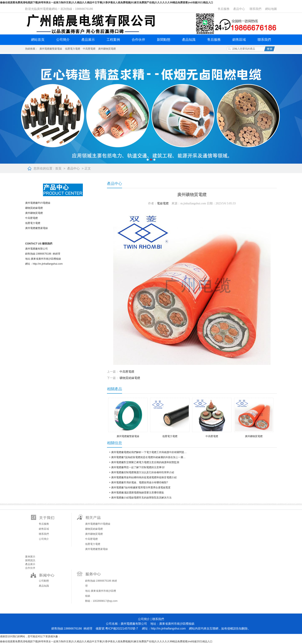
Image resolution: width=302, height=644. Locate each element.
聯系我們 (255, 9)
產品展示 (88, 40)
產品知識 (189, 40)
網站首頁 (38, 40)
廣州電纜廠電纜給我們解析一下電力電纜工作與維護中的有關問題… (149, 452)
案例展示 (30, 557)
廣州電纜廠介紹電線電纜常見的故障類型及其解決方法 (141, 498)
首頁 (58, 168)
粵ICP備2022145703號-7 (122, 628)
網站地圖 (271, 9)
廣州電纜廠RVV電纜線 (38, 203)
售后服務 (224, 9)
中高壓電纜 (89, 49)
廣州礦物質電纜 (107, 49)
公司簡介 (63, 40)
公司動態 (44, 581)
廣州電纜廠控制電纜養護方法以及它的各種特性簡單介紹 (143, 472)
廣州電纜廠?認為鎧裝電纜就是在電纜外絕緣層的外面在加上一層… (148, 457)
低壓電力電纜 (73, 49)
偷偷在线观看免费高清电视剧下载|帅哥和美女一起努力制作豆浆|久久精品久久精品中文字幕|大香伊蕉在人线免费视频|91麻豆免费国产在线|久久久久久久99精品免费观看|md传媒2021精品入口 (107, 3)
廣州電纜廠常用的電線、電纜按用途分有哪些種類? (140, 482)
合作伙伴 (138, 40)
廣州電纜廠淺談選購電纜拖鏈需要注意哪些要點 (138, 493)
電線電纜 (163, 203)
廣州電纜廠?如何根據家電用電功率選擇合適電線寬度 (141, 488)
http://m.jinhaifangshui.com (168, 628)
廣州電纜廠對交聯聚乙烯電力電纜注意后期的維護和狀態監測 (145, 462)
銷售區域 (239, 40)
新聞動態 (164, 40)
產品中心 (239, 9)
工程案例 (113, 40)
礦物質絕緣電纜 (34, 208)
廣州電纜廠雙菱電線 (51, 49)
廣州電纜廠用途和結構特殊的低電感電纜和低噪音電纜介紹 (144, 477)
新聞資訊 (30, 560)
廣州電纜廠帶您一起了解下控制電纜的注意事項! (138, 467)
